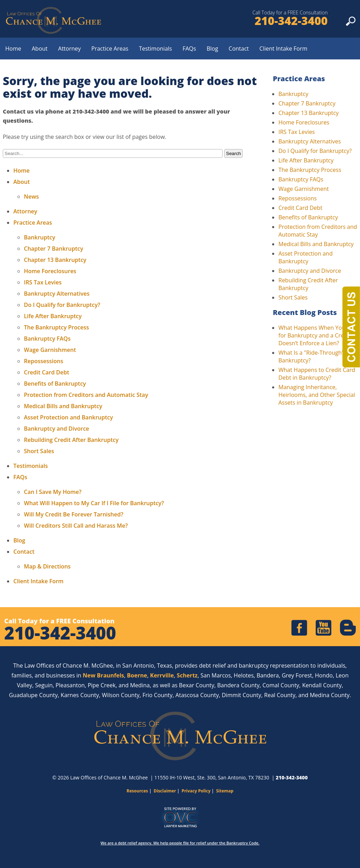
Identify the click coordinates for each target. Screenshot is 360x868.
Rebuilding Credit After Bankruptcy (71, 440)
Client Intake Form (283, 49)
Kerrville (162, 675)
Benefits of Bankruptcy (55, 384)
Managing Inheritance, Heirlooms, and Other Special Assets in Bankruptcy (317, 395)
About (40, 49)
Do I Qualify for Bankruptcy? (62, 305)
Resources (137, 791)
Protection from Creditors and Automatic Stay (86, 395)
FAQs (189, 49)
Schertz (187, 675)
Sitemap (225, 791)
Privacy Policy (196, 791)
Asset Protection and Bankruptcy (68, 417)
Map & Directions (47, 566)
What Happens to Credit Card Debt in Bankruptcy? (317, 374)
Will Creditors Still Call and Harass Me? (76, 526)
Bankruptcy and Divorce (56, 429)
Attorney (69, 49)
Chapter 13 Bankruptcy (55, 260)
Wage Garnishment (50, 350)
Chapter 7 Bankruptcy (53, 249)
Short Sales (39, 451)
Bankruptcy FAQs (47, 339)
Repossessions (44, 361)
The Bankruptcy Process (56, 327)
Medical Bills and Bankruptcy (63, 406)
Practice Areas (110, 49)
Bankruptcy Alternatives (57, 294)
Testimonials (155, 49)
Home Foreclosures (50, 271)
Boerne (137, 675)
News (31, 197)
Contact (239, 49)
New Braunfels (103, 675)
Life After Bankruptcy (53, 316)
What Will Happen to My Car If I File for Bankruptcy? (94, 503)
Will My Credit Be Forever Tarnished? (74, 514)
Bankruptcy (40, 237)
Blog (213, 49)
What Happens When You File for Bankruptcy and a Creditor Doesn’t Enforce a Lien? (317, 335)
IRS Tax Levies (43, 282)
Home (13, 49)
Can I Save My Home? (53, 492)
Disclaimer (165, 791)
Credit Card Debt (47, 372)
